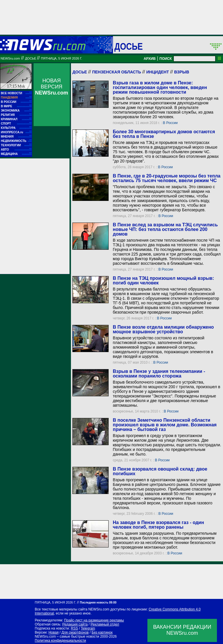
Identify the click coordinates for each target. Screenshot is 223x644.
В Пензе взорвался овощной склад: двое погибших (160, 471)
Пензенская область (117, 72)
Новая (53, 632)
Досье (80, 72)
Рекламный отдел (105, 624)
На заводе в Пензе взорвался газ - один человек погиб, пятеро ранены (158, 525)
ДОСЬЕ (129, 46)
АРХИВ (150, 59)
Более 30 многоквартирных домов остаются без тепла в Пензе (164, 134)
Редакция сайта (75, 624)
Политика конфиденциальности (60, 641)
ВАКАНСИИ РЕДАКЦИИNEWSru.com (182, 630)
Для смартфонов (75, 632)
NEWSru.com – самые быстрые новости (67, 636)
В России (170, 123)
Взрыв (182, 72)
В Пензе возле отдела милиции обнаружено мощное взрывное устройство (163, 329)
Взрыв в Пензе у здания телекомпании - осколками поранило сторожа (159, 374)
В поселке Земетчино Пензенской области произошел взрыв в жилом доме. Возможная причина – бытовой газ (164, 425)
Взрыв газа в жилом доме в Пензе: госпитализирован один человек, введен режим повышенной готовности (160, 87)
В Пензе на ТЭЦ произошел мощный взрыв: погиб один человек (163, 281)
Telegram (88, 628)
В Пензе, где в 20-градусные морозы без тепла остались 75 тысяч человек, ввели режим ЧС (167, 178)
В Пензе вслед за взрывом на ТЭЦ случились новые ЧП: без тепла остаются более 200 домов (165, 229)
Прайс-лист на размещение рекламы (94, 620)
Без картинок (102, 632)
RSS (74, 628)
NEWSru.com (10, 58)
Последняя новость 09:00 (98, 603)
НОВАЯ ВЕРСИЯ (52, 87)
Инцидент (158, 72)
